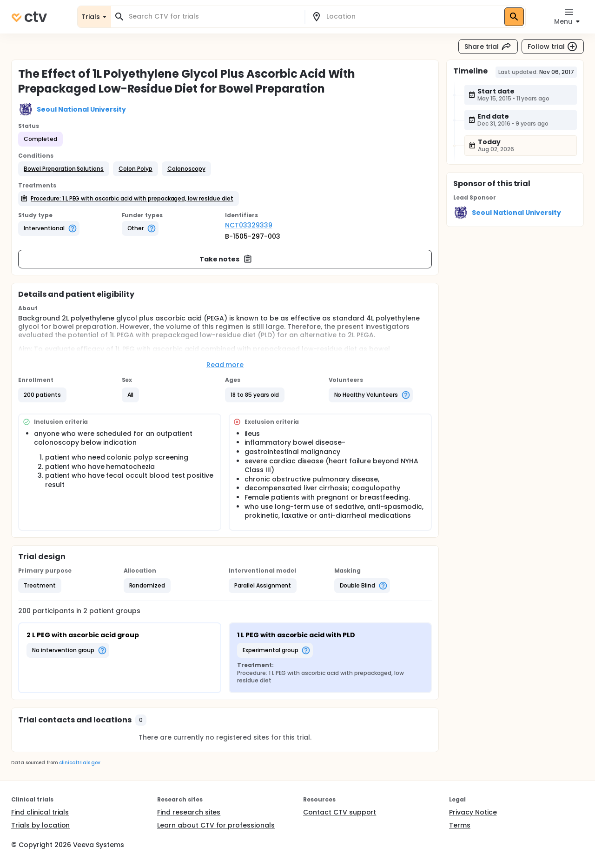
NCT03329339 (249, 225)
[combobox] (213, 17)
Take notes (226, 259)
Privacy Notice (473, 812)
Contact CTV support (340, 812)
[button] (64, 169)
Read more (225, 365)
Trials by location (40, 825)
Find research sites (189, 812)
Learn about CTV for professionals (216, 825)
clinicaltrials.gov (79, 763)
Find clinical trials (40, 812)
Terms (460, 825)
